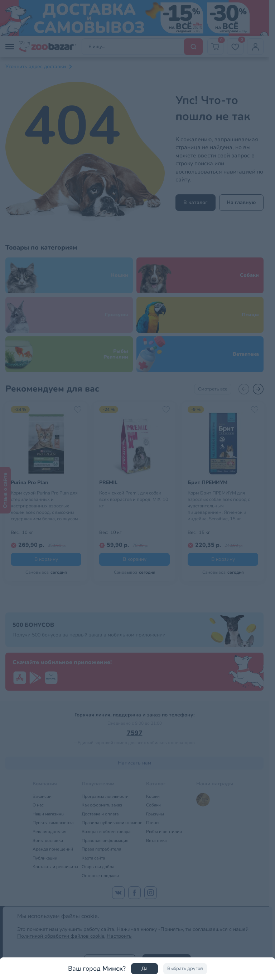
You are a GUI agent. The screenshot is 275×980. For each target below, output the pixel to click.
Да (144, 969)
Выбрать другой (185, 969)
